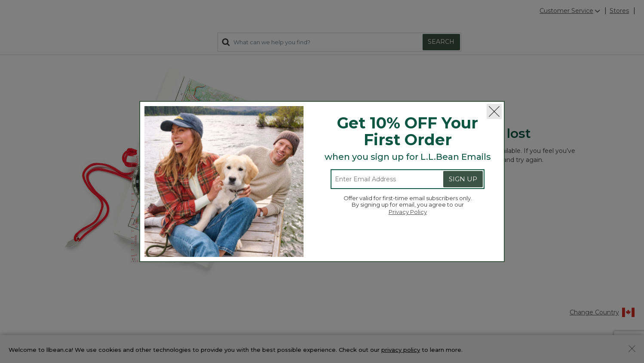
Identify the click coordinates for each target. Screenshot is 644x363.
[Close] (494, 111)
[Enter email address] (380, 179)
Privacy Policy (408, 212)
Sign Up (463, 179)
